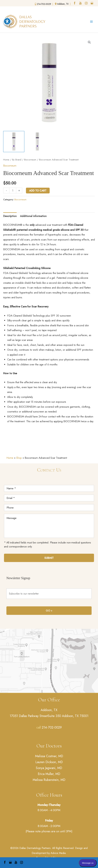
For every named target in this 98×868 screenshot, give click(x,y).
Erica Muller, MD (49, 774)
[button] (89, 42)
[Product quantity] (13, 191)
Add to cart (38, 191)
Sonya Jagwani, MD (49, 768)
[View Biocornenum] (14, 142)
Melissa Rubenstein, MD (49, 780)
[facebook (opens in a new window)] (75, 4)
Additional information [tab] (33, 216)
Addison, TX (49, 710)
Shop (19, 458)
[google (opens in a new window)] (92, 4)
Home (6, 160)
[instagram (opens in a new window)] (86, 4)
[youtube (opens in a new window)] (81, 4)
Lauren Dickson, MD (49, 762)
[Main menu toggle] (91, 22)
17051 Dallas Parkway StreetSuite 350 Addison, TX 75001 (49, 716)
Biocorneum (30, 160)
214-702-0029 (52, 727)
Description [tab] (10, 216)
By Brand (17, 160)
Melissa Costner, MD (49, 756)
